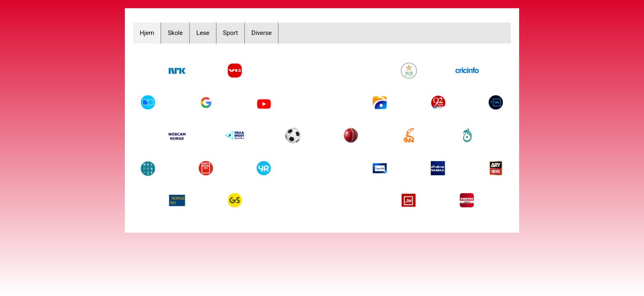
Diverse (261, 33)
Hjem (147, 33)
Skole (175, 33)
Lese (203, 33)
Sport (230, 33)
